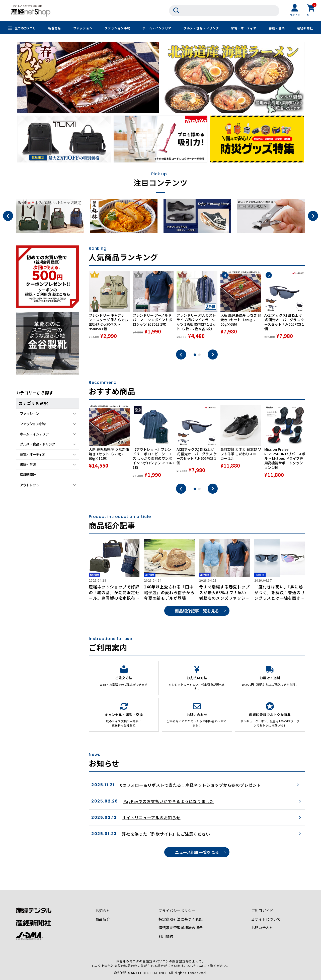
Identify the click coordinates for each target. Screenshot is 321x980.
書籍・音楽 (277, 28)
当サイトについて (266, 919)
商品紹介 (103, 919)
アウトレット (29, 485)
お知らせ (103, 911)
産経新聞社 (305, 28)
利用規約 (166, 936)
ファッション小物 (117, 28)
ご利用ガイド (262, 911)
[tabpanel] (109, 308)
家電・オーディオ (244, 28)
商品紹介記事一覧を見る (197, 611)
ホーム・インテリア (157, 28)
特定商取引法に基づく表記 (181, 919)
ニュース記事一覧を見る (197, 852)
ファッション (83, 28)
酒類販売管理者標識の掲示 (181, 928)
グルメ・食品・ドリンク (201, 28)
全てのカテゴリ (25, 28)
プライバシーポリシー (177, 911)
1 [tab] (195, 355)
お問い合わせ (262, 928)
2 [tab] (199, 355)
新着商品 (55, 28)
